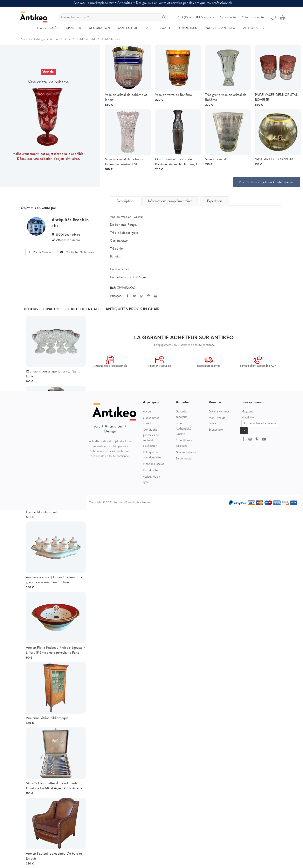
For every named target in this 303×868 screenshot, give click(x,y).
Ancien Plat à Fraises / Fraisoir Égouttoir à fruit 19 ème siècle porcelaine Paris (55, 650)
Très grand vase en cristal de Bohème (226, 97)
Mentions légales (153, 464)
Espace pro (216, 430)
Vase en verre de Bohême (173, 95)
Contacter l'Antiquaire (77, 252)
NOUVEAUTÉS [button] (48, 28)
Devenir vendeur (219, 412)
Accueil (147, 412)
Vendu (49, 72)
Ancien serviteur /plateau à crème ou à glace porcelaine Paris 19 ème (54, 580)
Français (206, 18)
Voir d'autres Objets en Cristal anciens (267, 182)
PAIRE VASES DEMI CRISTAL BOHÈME (276, 97)
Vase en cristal (216, 160)
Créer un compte (253, 18)
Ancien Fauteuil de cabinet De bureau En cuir (54, 856)
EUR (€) (185, 18)
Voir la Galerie (40, 252)
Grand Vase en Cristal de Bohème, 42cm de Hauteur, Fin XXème (178, 162)
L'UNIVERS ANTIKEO (220, 28)
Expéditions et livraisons (185, 443)
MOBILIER (74, 28)
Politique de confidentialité (152, 455)
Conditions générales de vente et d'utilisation (151, 438)
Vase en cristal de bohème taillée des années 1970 (124, 162)
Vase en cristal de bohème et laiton (126, 97)
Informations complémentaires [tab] (170, 201)
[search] (113, 17)
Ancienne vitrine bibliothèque (47, 718)
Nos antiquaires (186, 452)
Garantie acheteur (181, 414)
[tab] (125, 201)
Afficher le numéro (68, 240)
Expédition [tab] (215, 201)
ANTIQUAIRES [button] (254, 28)
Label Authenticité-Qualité (184, 429)
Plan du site (150, 470)
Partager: (116, 296)
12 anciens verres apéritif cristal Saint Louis (53, 374)
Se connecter (228, 18)
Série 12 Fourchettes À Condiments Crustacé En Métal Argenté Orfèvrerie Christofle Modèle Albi (54, 786)
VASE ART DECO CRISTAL (275, 160)
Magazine (247, 412)
